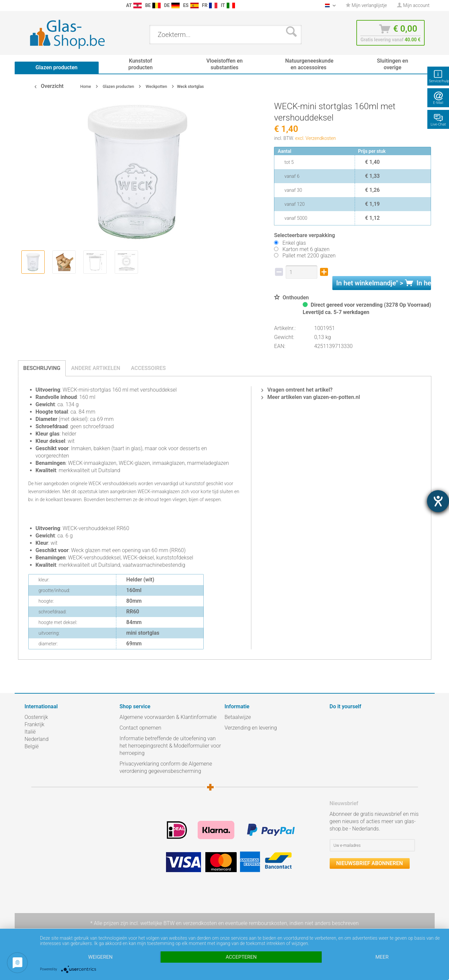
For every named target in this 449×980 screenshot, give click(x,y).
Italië (30, 732)
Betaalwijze (238, 717)
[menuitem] (28, 5)
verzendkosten (200, 923)
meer (382, 957)
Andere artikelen (96, 368)
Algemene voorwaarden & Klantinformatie (168, 717)
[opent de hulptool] (438, 501)
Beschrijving (42, 368)
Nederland (37, 739)
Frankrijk (35, 724)
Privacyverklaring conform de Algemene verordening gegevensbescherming (166, 767)
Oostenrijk (36, 717)
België (32, 746)
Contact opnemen (140, 728)
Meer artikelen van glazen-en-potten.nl (311, 397)
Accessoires (148, 368)
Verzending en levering (251, 728)
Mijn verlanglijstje (366, 5)
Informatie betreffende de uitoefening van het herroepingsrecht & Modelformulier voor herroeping (170, 746)
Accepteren (241, 957)
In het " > (384, 283)
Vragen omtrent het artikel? (297, 390)
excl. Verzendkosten (316, 138)
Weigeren (100, 957)
